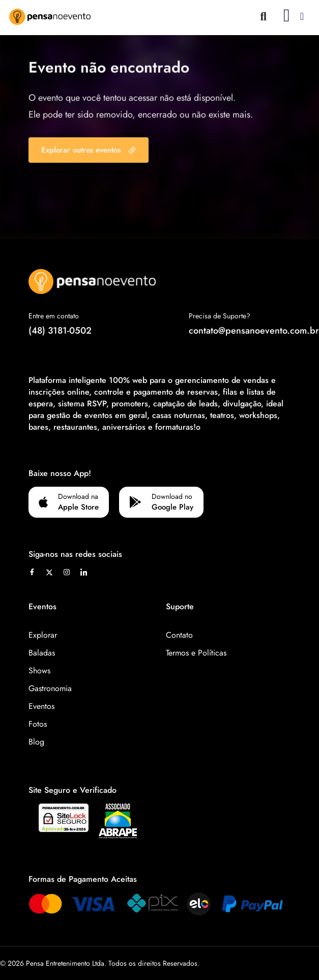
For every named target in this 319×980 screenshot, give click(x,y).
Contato (179, 635)
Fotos (38, 724)
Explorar (43, 635)
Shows (39, 671)
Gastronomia (50, 688)
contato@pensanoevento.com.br (254, 331)
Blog (36, 742)
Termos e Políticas (196, 653)
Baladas (42, 653)
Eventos (41, 706)
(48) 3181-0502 (60, 331)
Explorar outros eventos (89, 150)
